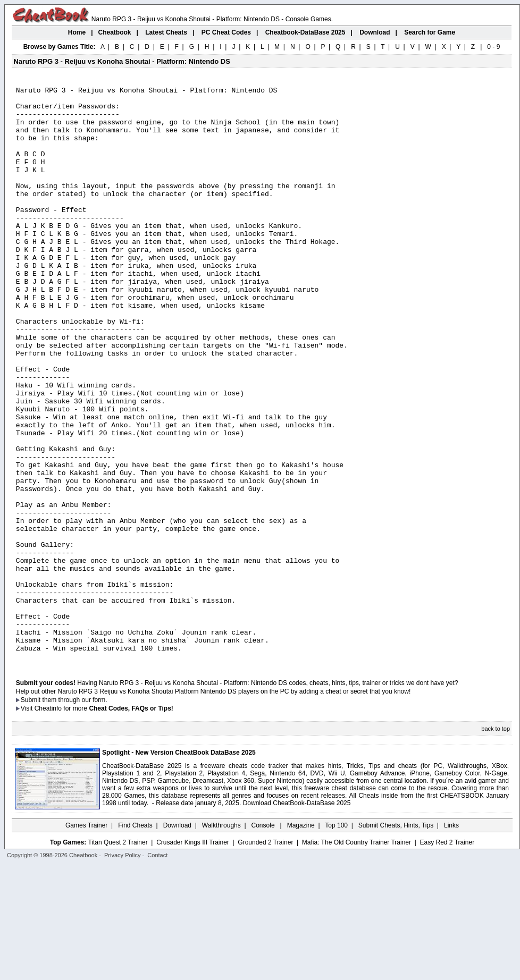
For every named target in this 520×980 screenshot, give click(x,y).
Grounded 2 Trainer (265, 957)
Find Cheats (135, 940)
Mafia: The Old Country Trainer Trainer (357, 957)
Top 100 (336, 940)
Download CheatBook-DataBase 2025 (297, 918)
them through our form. (75, 815)
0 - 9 (493, 47)
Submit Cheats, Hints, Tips (396, 940)
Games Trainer (86, 940)
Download (177, 940)
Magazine (301, 940)
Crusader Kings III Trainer (193, 957)
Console (264, 940)
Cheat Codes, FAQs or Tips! (131, 823)
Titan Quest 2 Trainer (118, 957)
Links (451, 940)
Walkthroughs (221, 940)
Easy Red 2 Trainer (447, 957)
